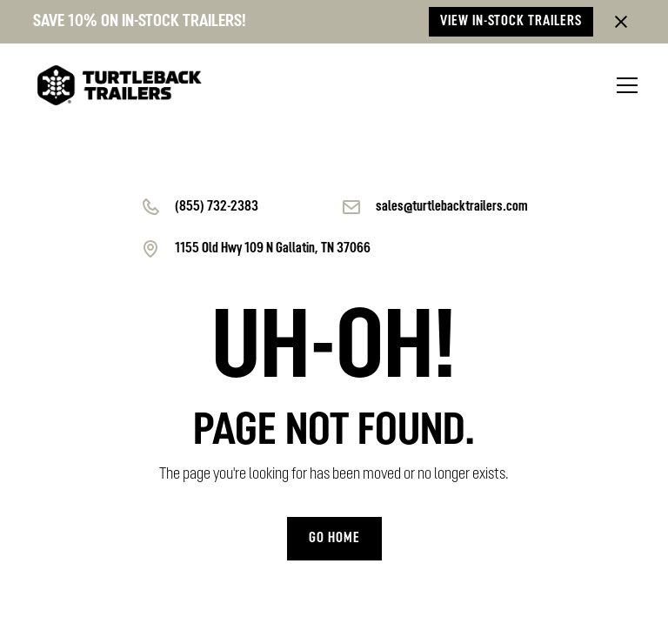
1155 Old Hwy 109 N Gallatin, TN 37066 (273, 249)
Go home (334, 539)
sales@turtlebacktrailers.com (452, 207)
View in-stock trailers (511, 22)
